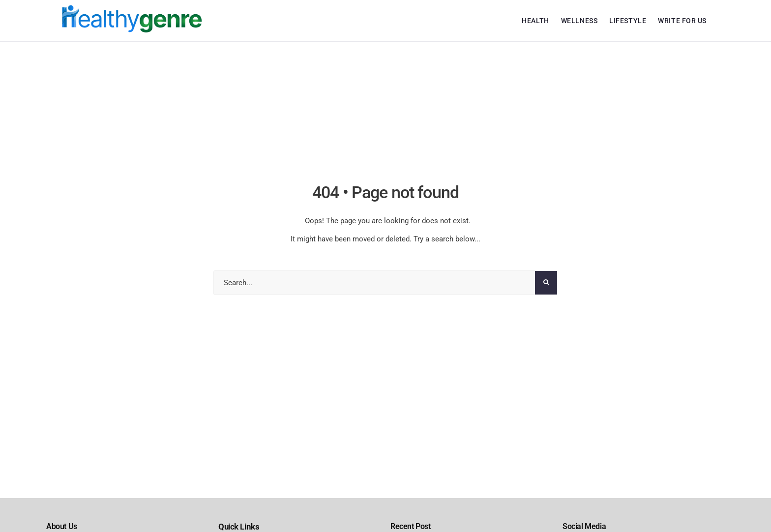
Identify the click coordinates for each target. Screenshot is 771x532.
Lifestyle (628, 21)
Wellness (579, 21)
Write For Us (682, 21)
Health (535, 21)
